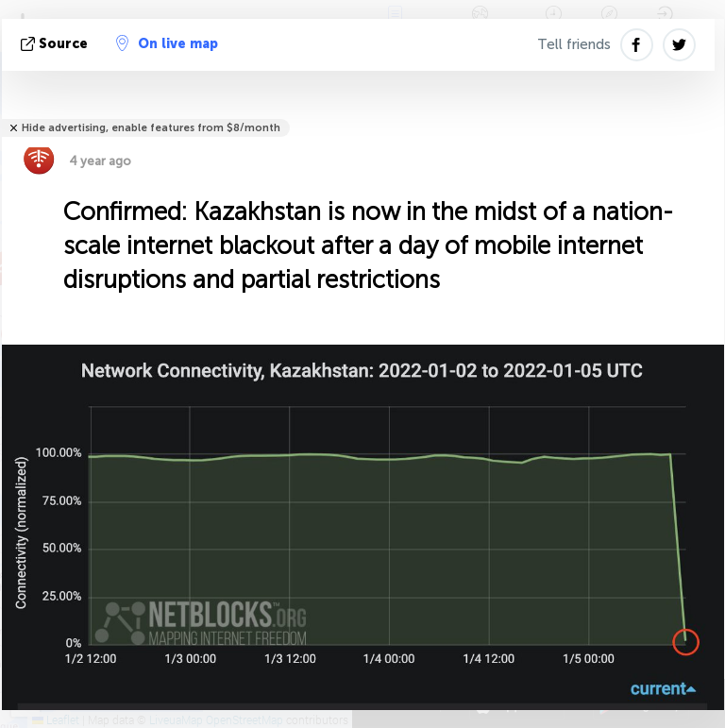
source (56, 44)
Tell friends (574, 44)
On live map (167, 43)
